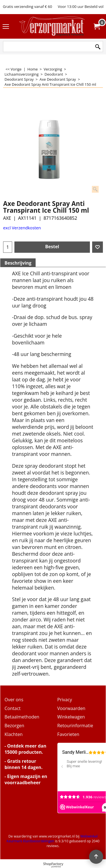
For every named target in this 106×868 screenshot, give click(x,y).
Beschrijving (18, 263)
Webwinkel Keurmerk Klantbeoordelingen (52, 839)
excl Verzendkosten (22, 228)
